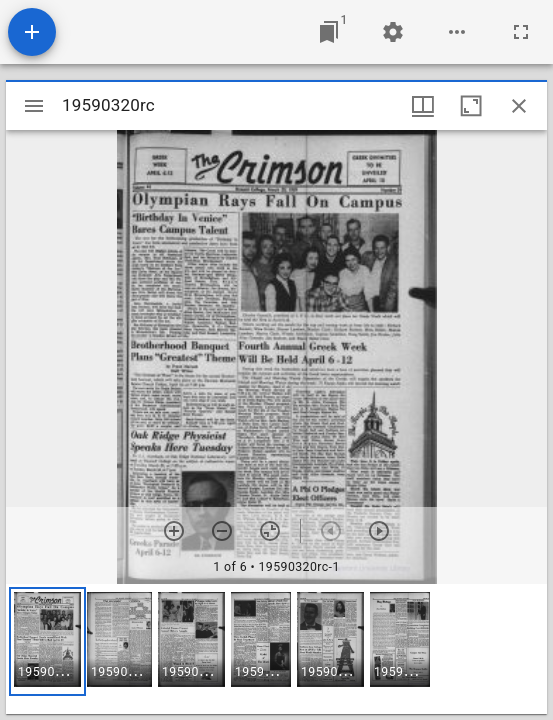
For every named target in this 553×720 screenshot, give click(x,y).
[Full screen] (521, 32)
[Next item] (379, 531)
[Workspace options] (457, 32)
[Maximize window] (471, 106)
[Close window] (519, 106)
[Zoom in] (174, 531)
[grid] (276, 649)
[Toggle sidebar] (34, 106)
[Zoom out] (222, 531)
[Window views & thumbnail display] (423, 106)
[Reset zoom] (270, 531)
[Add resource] (32, 32)
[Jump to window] (329, 32)
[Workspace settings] (393, 32)
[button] (47, 641)
